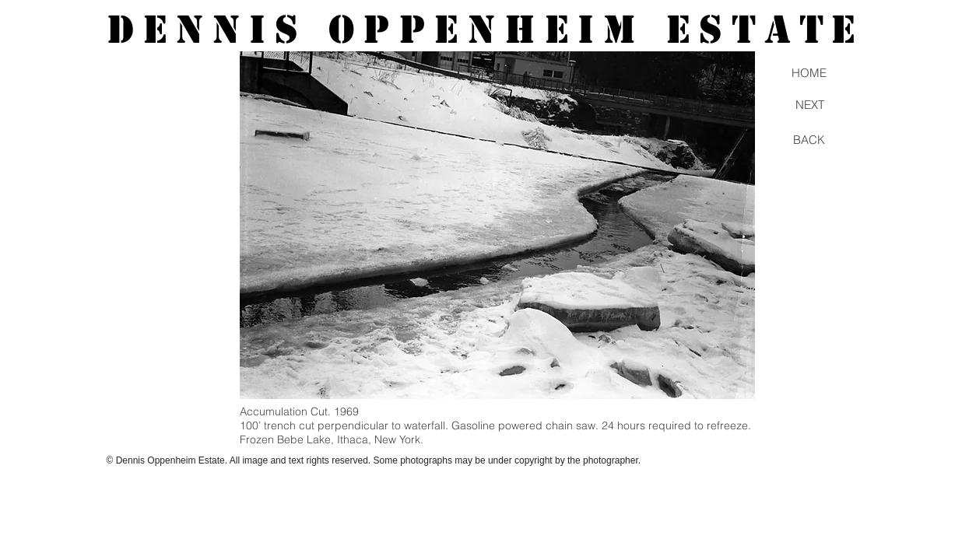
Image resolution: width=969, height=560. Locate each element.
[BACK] (809, 139)
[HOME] (809, 72)
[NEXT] (810, 105)
